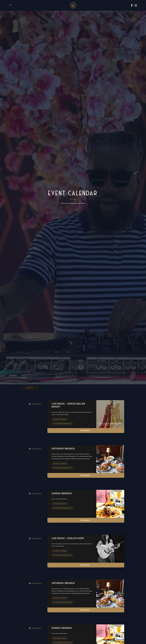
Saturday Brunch (63, 449)
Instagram (136, 5)
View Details (86, 430)
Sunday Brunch (62, 494)
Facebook (132, 5)
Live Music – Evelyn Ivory (68, 538)
